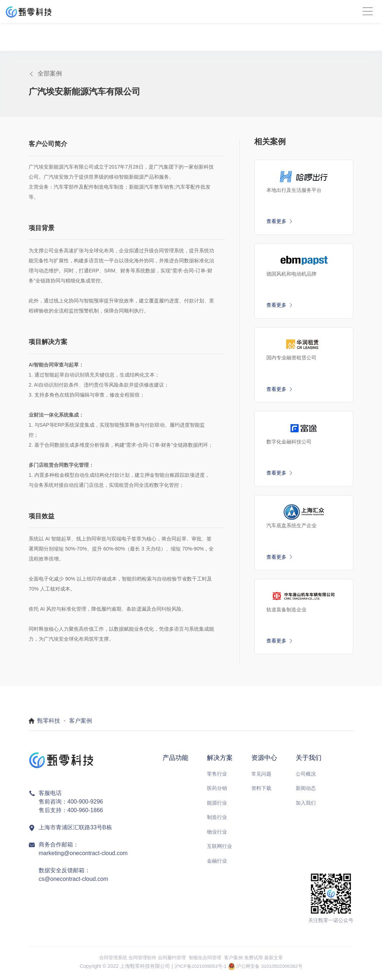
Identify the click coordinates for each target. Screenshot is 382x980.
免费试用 (258, 960)
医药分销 (217, 791)
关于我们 (309, 761)
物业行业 (217, 835)
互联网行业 (219, 849)
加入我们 (306, 806)
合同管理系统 (108, 960)
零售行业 (217, 777)
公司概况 (306, 777)
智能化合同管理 (206, 960)
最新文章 (279, 960)
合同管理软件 (139, 960)
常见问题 (261, 777)
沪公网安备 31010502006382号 (271, 969)
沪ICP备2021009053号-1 (198, 969)
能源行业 (217, 806)
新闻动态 (306, 791)
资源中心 (264, 761)
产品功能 (175, 761)
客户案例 (81, 724)
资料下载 (261, 791)
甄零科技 (49, 724)
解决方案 (220, 761)
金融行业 (217, 864)
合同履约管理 (171, 960)
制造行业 (217, 820)
